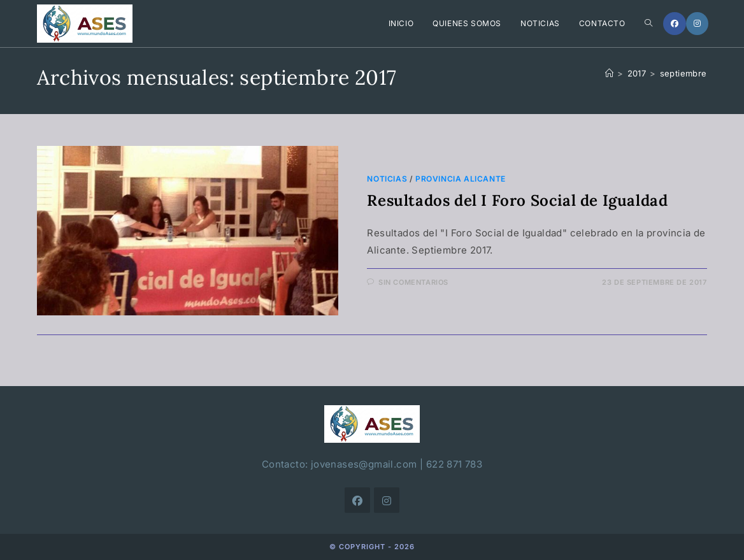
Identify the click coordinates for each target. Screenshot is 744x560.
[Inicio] (609, 73)
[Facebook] (675, 24)
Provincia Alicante (461, 179)
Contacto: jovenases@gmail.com (340, 464)
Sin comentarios (413, 282)
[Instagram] (697, 24)
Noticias (387, 179)
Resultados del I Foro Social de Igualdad (517, 200)
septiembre (683, 73)
